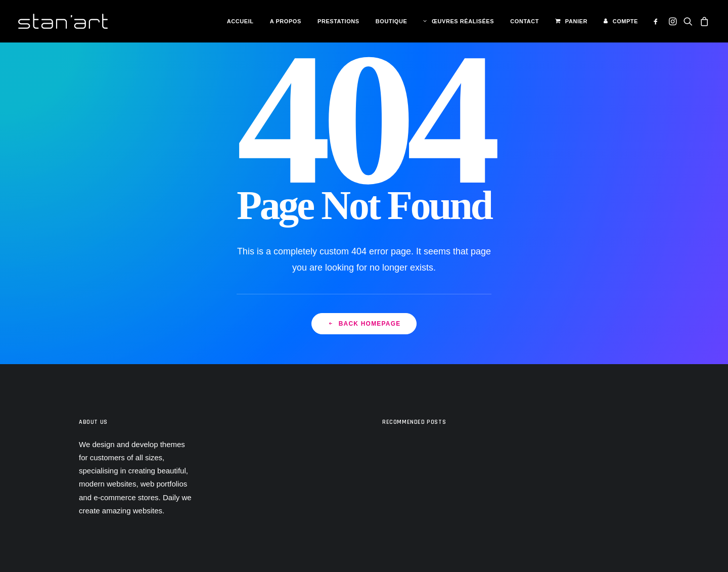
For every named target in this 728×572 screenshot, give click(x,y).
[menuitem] (240, 22)
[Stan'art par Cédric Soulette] (63, 21)
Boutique (391, 21)
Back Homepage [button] (364, 324)
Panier (576, 21)
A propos (286, 21)
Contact (525, 21)
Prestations (338, 21)
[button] (657, 21)
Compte (625, 21)
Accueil (240, 21)
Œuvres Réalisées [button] (463, 21)
